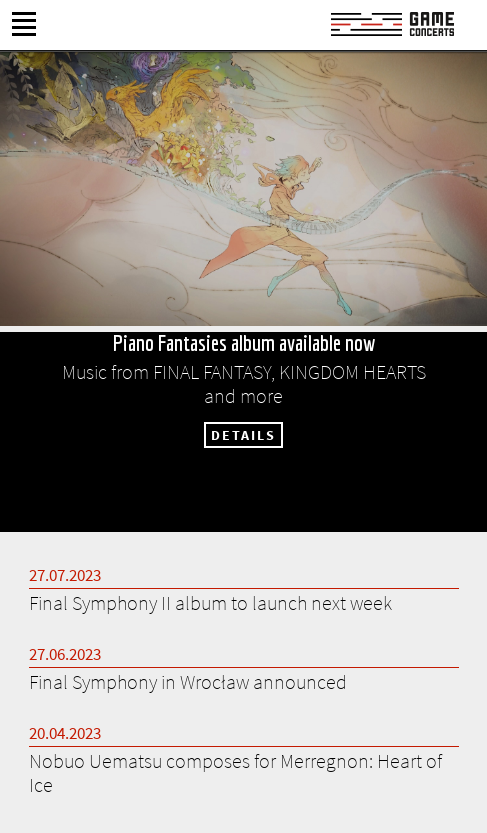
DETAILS (243, 435)
